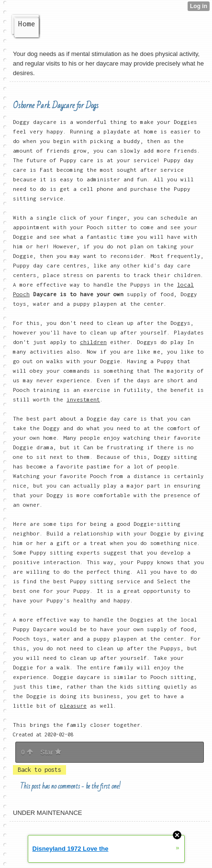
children (93, 342)
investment (83, 399)
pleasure (73, 706)
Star (51, 752)
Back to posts (39, 770)
